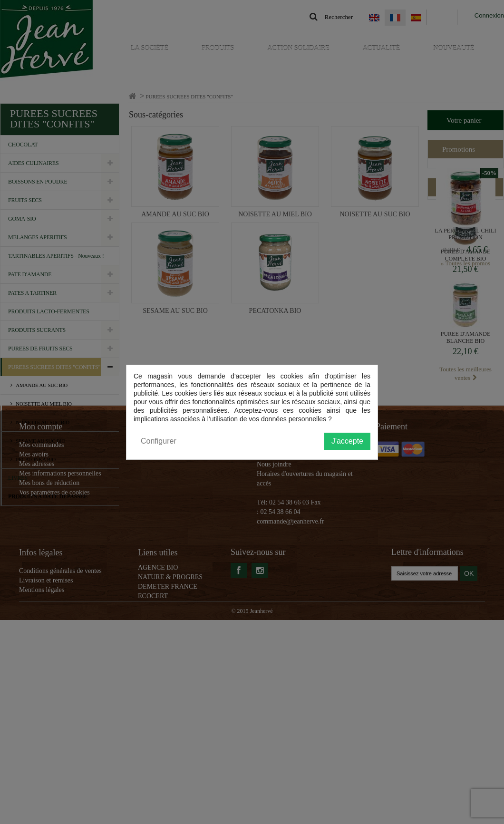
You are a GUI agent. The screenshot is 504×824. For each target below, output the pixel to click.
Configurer (159, 441)
